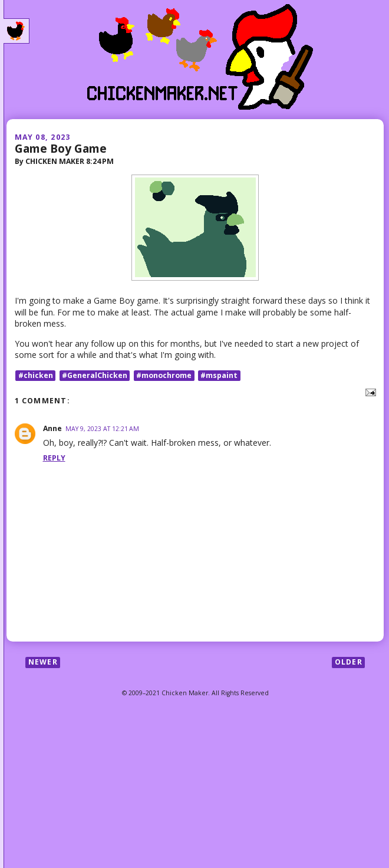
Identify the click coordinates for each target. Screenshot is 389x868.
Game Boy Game (61, 148)
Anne (52, 428)
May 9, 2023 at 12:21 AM (102, 429)
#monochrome (164, 375)
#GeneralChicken (95, 375)
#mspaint (219, 375)
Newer (43, 662)
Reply (54, 458)
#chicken (36, 375)
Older (349, 662)
